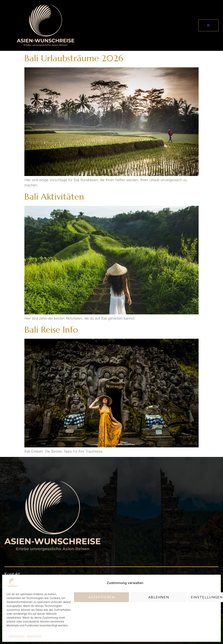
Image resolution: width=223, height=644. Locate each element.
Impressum (34, 636)
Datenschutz (17, 636)
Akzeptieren (102, 597)
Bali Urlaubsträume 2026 (74, 58)
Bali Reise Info (51, 330)
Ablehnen (159, 597)
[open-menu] (208, 25)
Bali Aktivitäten (54, 197)
